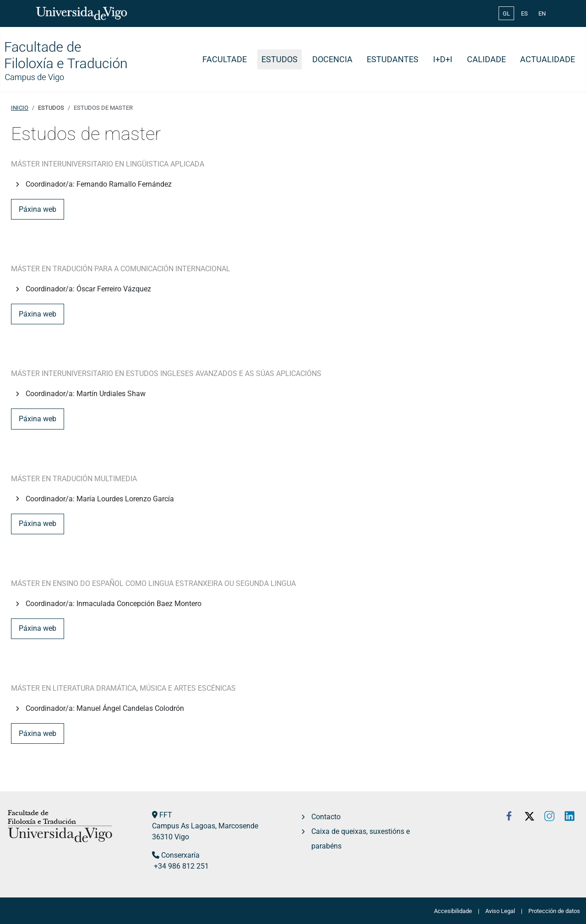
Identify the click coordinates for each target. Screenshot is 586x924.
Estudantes (393, 59)
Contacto (326, 817)
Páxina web (38, 209)
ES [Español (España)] (524, 13)
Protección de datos (554, 911)
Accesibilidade (453, 911)
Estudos (279, 59)
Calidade (486, 59)
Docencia (332, 59)
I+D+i (443, 59)
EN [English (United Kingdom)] (542, 13)
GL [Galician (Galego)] (506, 13)
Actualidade (548, 59)
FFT (166, 815)
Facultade (225, 59)
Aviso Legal (500, 911)
